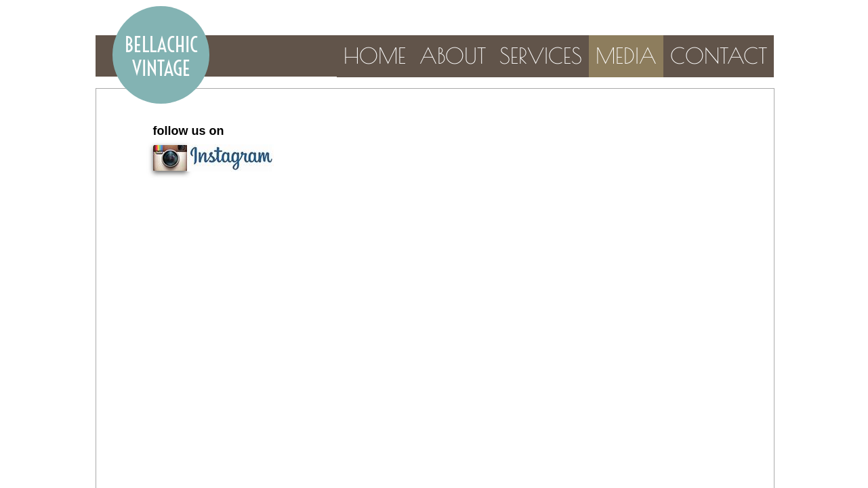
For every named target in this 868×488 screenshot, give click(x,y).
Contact (719, 56)
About (453, 56)
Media (626, 56)
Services (541, 56)
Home (375, 56)
